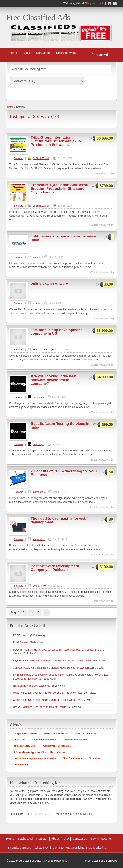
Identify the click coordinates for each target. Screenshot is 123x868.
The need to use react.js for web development (58, 520)
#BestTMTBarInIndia (86, 733)
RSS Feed (109, 3)
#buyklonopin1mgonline (44, 740)
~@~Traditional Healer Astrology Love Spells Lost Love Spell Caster (52, 661)
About (27, 53)
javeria (36, 586)
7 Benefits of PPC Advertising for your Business (64, 473)
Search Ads (18, 93)
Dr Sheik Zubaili (41, 158)
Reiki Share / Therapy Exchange (32, 686)
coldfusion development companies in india (64, 238)
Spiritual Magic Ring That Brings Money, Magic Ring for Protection (51, 668)
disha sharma (40, 350)
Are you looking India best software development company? (54, 380)
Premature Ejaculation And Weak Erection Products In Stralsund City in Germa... (59, 189)
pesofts (36, 303)
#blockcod (19, 740)
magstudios (39, 492)
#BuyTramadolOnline (25, 746)
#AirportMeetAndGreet (26, 733)
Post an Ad (100, 55)
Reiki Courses (21, 643)
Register (91, 3)
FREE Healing (21, 635)
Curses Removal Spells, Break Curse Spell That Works (45, 700)
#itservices (95, 758)
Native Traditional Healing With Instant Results (40, 707)
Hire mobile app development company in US (56, 332)
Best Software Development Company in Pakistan (55, 568)
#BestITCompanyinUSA (56, 733)
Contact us (43, 53)
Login (101, 3)
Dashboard (25, 839)
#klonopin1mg (21, 765)
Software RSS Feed (111, 115)
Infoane (37, 257)
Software (18, 158)
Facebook (115, 3)
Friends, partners (20, 848)
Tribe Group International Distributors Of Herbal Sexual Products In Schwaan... (56, 141)
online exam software (49, 284)
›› (46, 613)
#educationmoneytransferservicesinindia (35, 758)
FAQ (66, 839)
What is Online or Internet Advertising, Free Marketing (70, 848)
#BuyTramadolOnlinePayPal (57, 746)
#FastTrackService (72, 758)
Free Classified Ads (38, 17)
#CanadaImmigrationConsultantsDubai (40, 752)
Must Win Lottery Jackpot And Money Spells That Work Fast (47, 693)
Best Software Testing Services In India (60, 426)
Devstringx (38, 397)
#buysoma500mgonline (76, 740)
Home (13, 53)
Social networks (67, 53)
